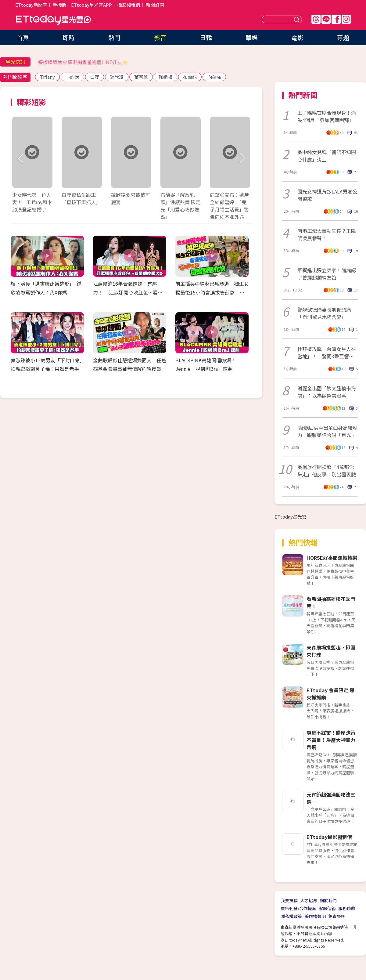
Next (242, 159)
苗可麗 (141, 77)
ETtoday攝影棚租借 (329, 837)
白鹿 (95, 77)
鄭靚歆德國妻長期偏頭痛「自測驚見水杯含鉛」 (324, 313)
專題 (343, 37)
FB (336, 19)
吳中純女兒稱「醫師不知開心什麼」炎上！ (327, 156)
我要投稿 (289, 900)
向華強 (214, 77)
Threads (316, 19)
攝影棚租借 (129, 5)
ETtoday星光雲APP (91, 5)
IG (346, 19)
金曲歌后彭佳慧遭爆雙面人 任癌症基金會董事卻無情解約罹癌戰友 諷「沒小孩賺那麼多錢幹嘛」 (132, 369)
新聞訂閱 (155, 5)
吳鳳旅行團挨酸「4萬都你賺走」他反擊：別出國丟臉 (327, 471)
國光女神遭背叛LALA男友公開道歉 (327, 195)
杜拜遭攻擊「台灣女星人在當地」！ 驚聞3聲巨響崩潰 (327, 353)
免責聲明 (337, 916)
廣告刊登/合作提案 (298, 908)
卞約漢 (72, 77)
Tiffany (47, 77)
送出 (297, 19)
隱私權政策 (291, 916)
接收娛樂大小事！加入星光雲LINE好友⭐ (83, 62)
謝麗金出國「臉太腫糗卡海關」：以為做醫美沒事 (327, 392)
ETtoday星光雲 (53, 20)
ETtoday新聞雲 (31, 5)
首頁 (23, 37)
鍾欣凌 (117, 77)
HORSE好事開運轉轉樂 (332, 558)
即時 (69, 37)
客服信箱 (327, 908)
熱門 (114, 37)
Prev (21, 159)
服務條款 (347, 908)
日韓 (206, 37)
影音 (160, 37)
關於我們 (328, 900)
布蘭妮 (190, 77)
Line (326, 19)
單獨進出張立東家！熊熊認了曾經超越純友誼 (327, 274)
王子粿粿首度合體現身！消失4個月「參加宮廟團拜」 (327, 116)
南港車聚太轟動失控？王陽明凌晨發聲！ (327, 234)
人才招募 (309, 900)
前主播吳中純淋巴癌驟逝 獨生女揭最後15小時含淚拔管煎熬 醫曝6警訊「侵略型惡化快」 (212, 292)
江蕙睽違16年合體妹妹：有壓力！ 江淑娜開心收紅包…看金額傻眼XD (128, 292)
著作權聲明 (315, 916)
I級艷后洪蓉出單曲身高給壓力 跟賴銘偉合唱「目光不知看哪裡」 (327, 431)
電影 (297, 37)
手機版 (60, 5)
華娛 (252, 37)
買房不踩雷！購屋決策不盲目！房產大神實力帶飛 (331, 740)
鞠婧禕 (165, 77)
